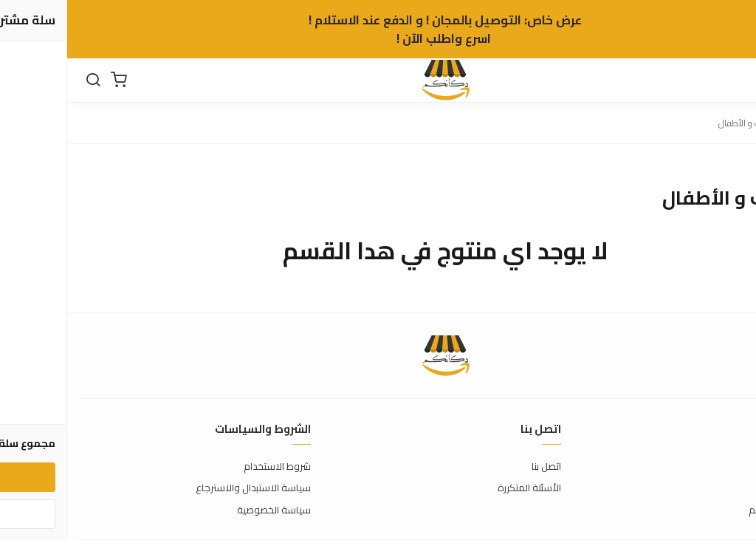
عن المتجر (726, 467)
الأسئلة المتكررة (462, 488)
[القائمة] (734, 81)
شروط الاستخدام (210, 467)
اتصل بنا (479, 467)
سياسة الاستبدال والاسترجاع (186, 488)
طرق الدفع (723, 488)
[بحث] (26, 81)
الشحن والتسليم (713, 510)
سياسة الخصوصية (207, 510)
